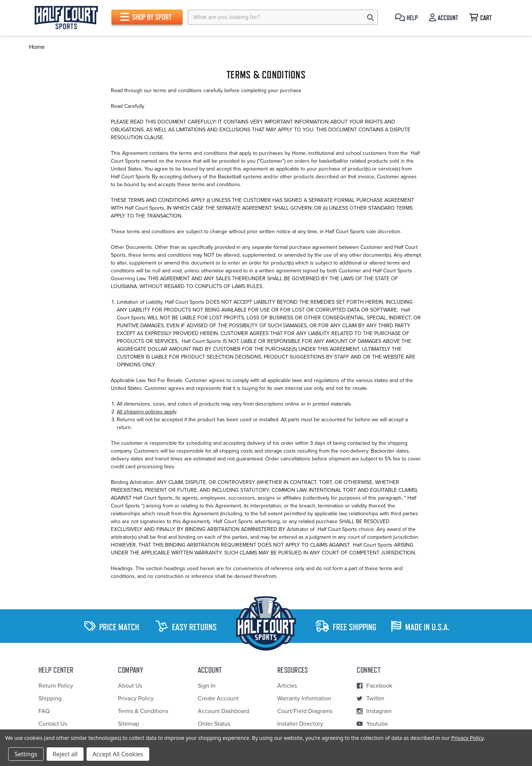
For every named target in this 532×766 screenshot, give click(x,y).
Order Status (214, 724)
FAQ (44, 711)
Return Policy (56, 686)
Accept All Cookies (118, 754)
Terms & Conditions (143, 711)
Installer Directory (300, 724)
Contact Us (53, 724)
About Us (130, 686)
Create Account (218, 698)
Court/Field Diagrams (305, 711)
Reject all (65, 754)
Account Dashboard (223, 711)
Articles (287, 686)
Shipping (50, 698)
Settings (26, 754)
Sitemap (129, 724)
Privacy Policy (136, 698)
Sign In (207, 686)
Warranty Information (304, 698)
